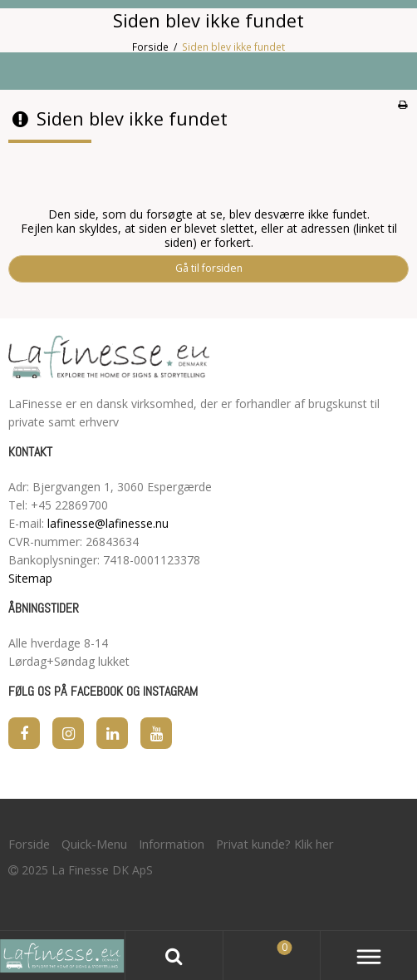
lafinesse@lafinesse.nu (108, 523)
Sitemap (30, 578)
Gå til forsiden (209, 268)
